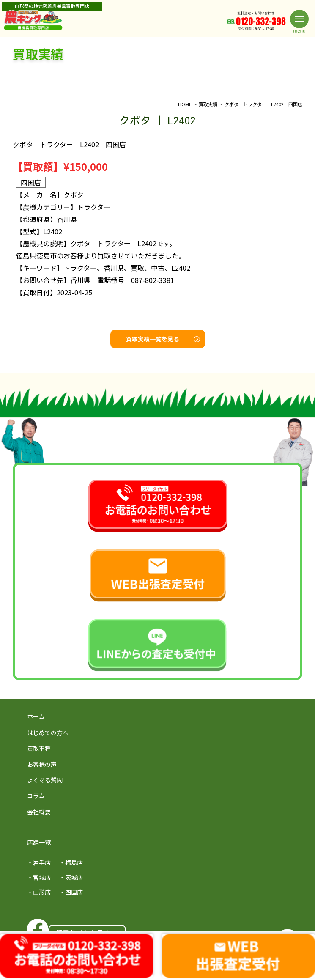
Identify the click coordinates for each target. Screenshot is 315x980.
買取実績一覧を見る (163, 339)
